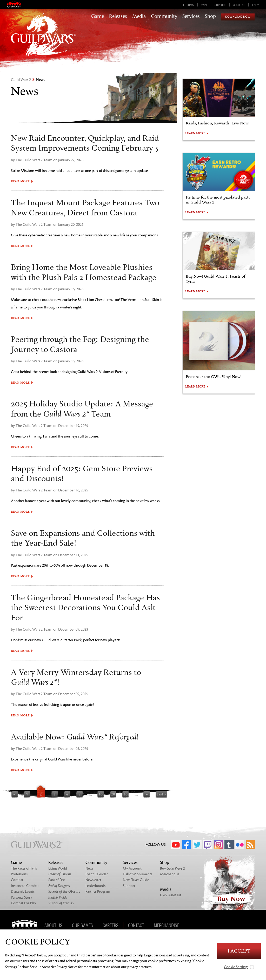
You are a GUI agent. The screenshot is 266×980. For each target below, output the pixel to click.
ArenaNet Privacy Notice (59, 967)
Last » (161, 794)
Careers (111, 925)
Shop (210, 16)
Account (239, 5)
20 (113, 794)
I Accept (239, 951)
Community (164, 16)
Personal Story (21, 897)
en (254, 5)
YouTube (176, 845)
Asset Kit (171, 895)
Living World (58, 868)
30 (125, 794)
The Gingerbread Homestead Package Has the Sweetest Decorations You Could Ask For (85, 608)
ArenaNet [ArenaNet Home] (27, 925)
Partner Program (98, 891)
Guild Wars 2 (21, 80)
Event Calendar (97, 874)
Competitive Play (23, 903)
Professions (19, 874)
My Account (132, 868)
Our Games (82, 925)
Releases (118, 16)
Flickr (240, 845)
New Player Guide (136, 880)
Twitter (197, 845)
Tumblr (229, 845)
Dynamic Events (23, 891)
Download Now (238, 17)
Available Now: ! (75, 737)
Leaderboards (95, 886)
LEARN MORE (195, 133)
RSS (250, 845)
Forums (188, 5)
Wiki (204, 5)
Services (191, 16)
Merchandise (170, 874)
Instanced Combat (25, 886)
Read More (20, 181)
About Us (53, 925)
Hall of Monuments (138, 874)
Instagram (218, 845)
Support (220, 5)
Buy (172, 868)
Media (139, 16)
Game (98, 16)
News (89, 868)
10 (101, 794)
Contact (136, 925)
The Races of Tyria (24, 868)
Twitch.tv (208, 845)
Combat (17, 880)
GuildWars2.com (43, 40)
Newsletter (93, 880)
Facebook (187, 845)
